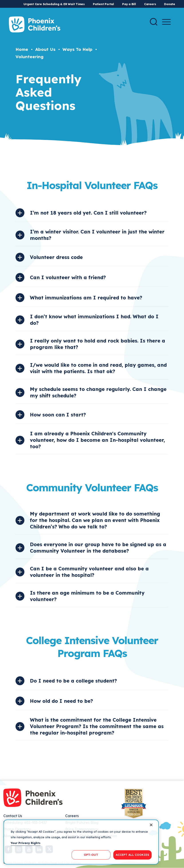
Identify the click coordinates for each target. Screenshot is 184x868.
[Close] (151, 825)
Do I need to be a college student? (73, 681)
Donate (170, 4)
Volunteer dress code (56, 257)
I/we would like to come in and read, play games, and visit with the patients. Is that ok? (98, 368)
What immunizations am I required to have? (86, 298)
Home (22, 49)
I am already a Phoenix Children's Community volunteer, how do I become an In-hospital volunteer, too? (97, 440)
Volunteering (29, 57)
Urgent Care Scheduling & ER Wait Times (54, 4)
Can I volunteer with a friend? (68, 277)
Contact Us (13, 816)
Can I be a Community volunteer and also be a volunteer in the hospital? (89, 572)
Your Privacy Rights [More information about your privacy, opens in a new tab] (25, 843)
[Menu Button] (166, 22)
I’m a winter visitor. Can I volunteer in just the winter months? (97, 235)
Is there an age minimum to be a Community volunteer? (87, 596)
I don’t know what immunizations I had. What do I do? (94, 320)
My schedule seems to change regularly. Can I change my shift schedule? (98, 392)
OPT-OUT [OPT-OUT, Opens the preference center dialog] (91, 855)
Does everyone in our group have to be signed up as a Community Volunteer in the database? (98, 548)
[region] (81, 842)
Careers (150, 4)
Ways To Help (77, 49)
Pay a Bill (129, 4)
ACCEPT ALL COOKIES (132, 855)
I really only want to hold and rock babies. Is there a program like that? (98, 344)
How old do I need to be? (61, 701)
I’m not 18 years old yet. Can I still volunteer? (88, 213)
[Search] (154, 22)
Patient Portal (103, 4)
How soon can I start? (58, 415)
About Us (45, 49)
